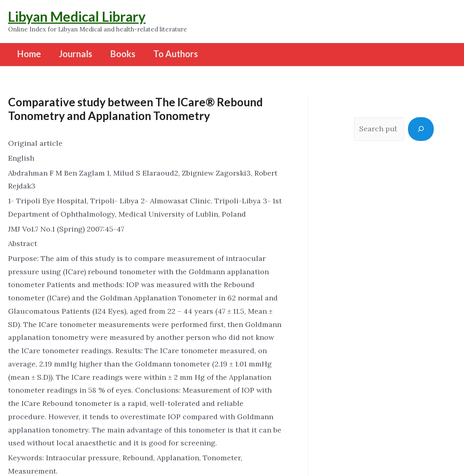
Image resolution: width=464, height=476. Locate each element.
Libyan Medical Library (77, 16)
